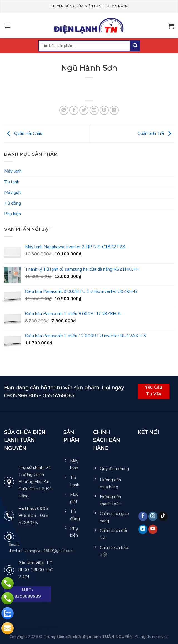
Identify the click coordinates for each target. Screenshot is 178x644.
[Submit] (135, 46)
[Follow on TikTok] (163, 516)
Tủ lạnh (12, 182)
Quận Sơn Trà (156, 133)
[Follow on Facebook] (143, 516)
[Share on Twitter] (84, 110)
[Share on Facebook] (74, 110)
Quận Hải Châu (23, 133)
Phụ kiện (13, 214)
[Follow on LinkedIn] (143, 529)
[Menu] (8, 26)
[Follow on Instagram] (153, 516)
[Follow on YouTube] (153, 529)
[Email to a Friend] (94, 110)
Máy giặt (13, 192)
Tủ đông (13, 203)
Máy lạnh (13, 171)
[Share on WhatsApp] (64, 110)
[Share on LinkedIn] (114, 110)
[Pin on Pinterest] (104, 110)
